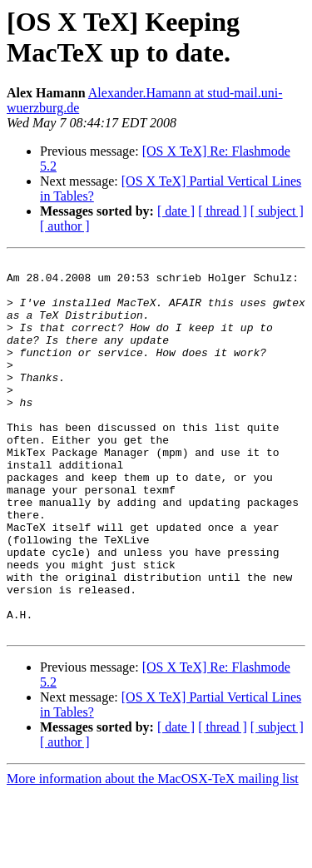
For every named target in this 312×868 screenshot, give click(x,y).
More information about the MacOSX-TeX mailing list (153, 853)
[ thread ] (223, 211)
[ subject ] (277, 211)
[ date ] (176, 211)
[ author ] (65, 226)
